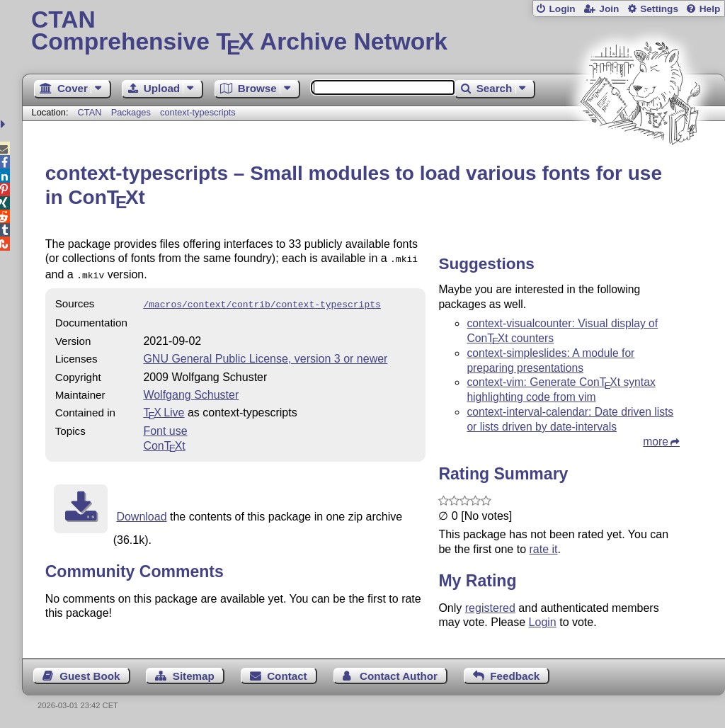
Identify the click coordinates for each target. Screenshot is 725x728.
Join (609, 9)
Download (141, 512)
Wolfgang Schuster (191, 391)
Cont (164, 442)
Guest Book (90, 676)
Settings (659, 9)
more (656, 442)
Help (710, 9)
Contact (287, 676)
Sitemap (194, 676)
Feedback (515, 676)
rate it (543, 549)
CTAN (90, 112)
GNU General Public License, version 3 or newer (265, 354)
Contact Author (399, 676)
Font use (165, 427)
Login (562, 9)
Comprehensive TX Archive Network (373, 32)
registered (490, 608)
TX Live (164, 408)
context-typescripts (198, 112)
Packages (132, 112)
